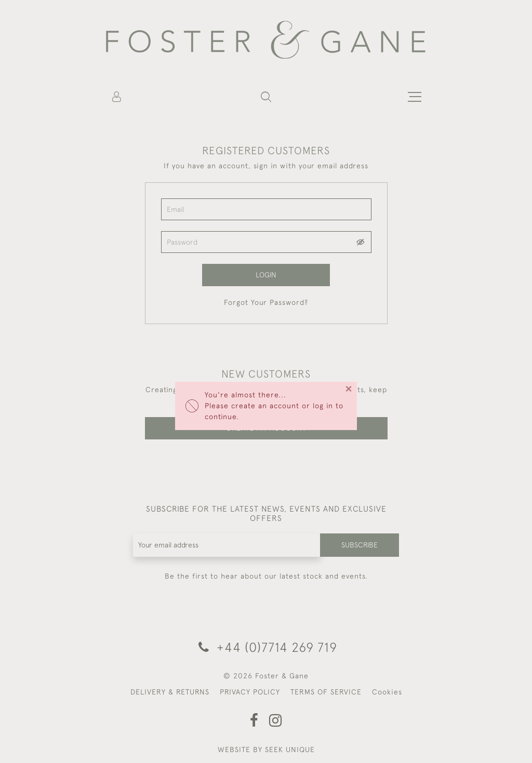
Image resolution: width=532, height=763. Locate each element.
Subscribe (360, 545)
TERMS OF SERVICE (326, 692)
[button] (266, 97)
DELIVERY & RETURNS (170, 692)
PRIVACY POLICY (250, 692)
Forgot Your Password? (266, 302)
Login (266, 275)
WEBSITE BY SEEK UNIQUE (266, 749)
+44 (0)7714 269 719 (266, 647)
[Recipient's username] (227, 545)
